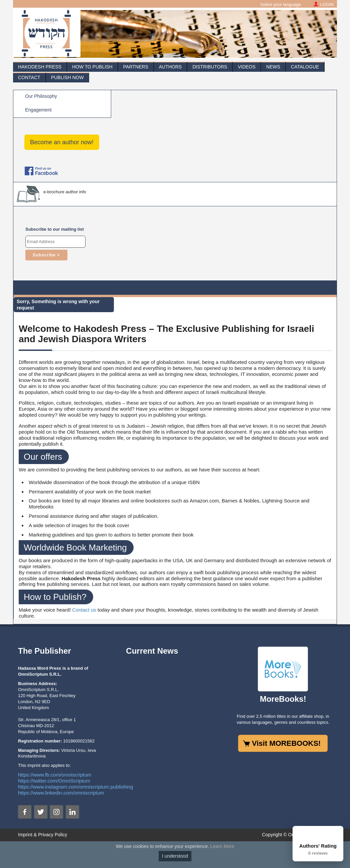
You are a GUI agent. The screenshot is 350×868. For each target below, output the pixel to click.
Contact (29, 77)
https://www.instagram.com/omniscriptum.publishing (75, 787)
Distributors (210, 67)
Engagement (38, 110)
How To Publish (92, 67)
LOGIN (327, 5)
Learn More (222, 846)
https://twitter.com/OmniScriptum (54, 781)
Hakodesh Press (40, 67)
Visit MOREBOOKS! (286, 743)
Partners (136, 67)
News (273, 67)
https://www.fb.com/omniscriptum (55, 775)
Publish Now (67, 77)
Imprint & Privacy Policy (43, 835)
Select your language (281, 5)
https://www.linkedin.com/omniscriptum (61, 793)
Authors (170, 67)
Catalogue (305, 67)
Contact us (84, 610)
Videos (247, 67)
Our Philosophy (41, 96)
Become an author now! (62, 142)
